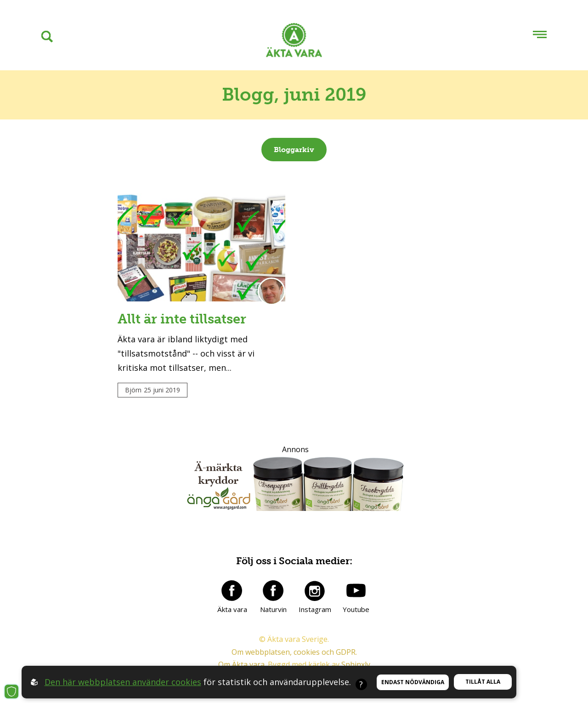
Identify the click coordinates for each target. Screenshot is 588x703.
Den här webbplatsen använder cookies (123, 682)
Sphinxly (356, 664)
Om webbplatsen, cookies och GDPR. (294, 652)
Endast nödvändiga (413, 682)
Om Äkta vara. (242, 664)
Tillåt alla (483, 682)
